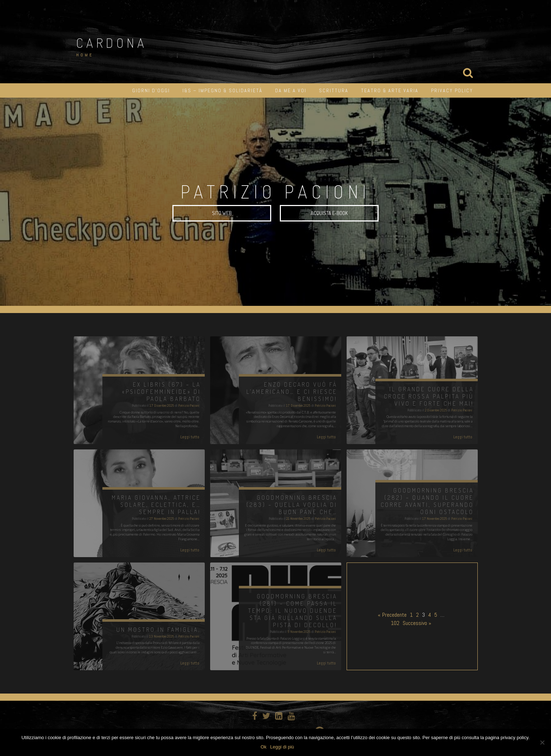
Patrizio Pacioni (189, 405)
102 (395, 623)
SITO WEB (222, 213)
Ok (263, 747)
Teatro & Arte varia (390, 90)
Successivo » (417, 623)
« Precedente (392, 615)
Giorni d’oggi (151, 90)
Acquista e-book (329, 213)
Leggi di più (282, 747)
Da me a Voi (291, 90)
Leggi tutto (190, 437)
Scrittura (334, 90)
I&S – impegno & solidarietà (223, 90)
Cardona (112, 43)
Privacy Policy (452, 90)
